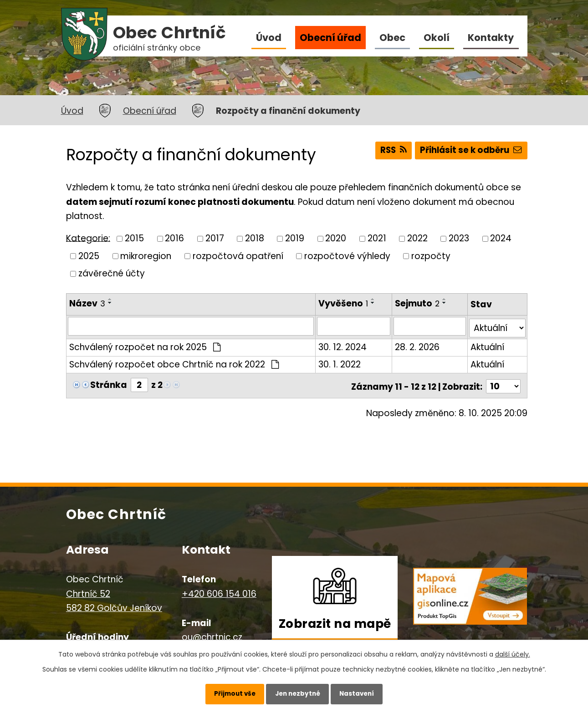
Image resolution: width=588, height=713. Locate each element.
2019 (295, 238)
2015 (134, 238)
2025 (89, 256)
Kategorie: (88, 238)
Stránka (109, 383)
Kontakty (491, 38)
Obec (392, 38)
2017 (215, 238)
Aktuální (487, 345)
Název (87, 303)
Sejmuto (418, 303)
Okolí (437, 38)
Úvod (269, 38)
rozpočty (431, 256)
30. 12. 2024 (343, 345)
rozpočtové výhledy (347, 256)
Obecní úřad (330, 38)
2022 (417, 238)
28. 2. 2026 (418, 345)
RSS (389, 151)
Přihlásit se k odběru (470, 151)
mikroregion (146, 256)
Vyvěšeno (344, 303)
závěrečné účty (112, 273)
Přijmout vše (229, 693)
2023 (459, 238)
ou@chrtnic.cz (212, 634)
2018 (255, 238)
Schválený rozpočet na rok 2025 (145, 345)
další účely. (513, 652)
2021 (377, 238)
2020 (336, 238)
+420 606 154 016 (219, 590)
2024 (501, 238)
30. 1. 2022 (340, 362)
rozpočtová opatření (238, 256)
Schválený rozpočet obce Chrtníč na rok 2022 (174, 362)
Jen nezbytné (298, 693)
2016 (174, 238)
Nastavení (362, 693)
